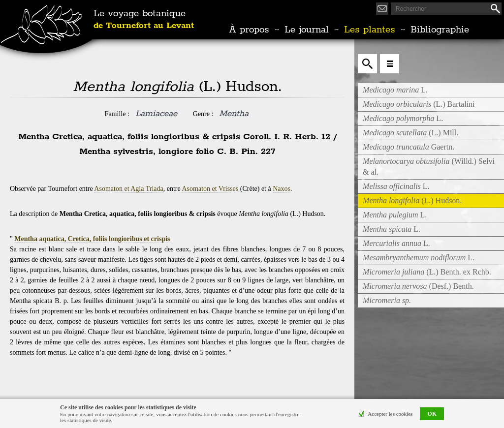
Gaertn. (409, 147)
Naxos (282, 189)
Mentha (234, 114)
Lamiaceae (156, 114)
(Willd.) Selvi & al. (429, 167)
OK (432, 414)
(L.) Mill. (410, 133)
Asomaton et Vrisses (210, 189)
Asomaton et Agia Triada (128, 189)
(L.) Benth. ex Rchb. (427, 272)
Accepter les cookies (390, 414)
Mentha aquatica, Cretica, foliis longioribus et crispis (92, 239)
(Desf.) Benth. (418, 286)
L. (395, 90)
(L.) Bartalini (419, 104)
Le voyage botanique (144, 20)
